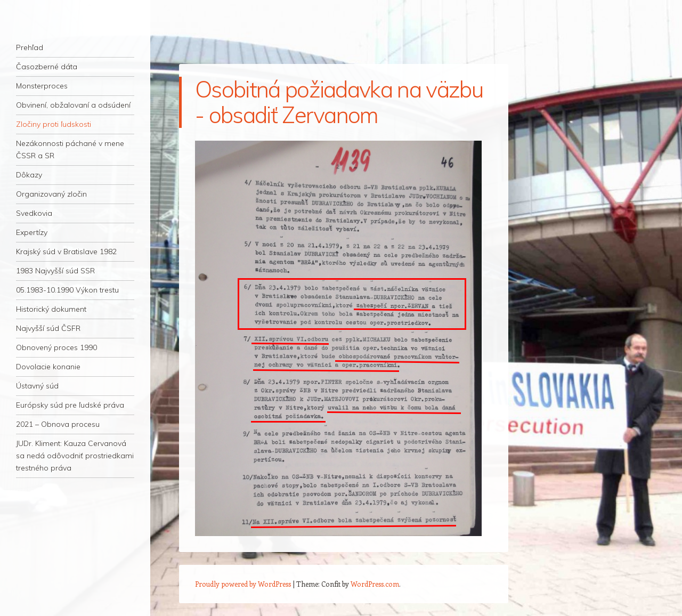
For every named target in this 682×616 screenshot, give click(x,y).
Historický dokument (51, 309)
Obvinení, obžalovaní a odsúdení (73, 105)
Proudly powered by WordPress (243, 584)
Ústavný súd (37, 386)
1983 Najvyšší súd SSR (55, 271)
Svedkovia (34, 213)
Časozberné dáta (47, 67)
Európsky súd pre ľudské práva (70, 405)
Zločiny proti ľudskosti (54, 124)
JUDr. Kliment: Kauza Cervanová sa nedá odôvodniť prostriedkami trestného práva (75, 456)
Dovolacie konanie (48, 367)
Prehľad (30, 47)
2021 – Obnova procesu (58, 424)
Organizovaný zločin (51, 194)
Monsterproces (42, 86)
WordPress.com (375, 584)
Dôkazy (29, 175)
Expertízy (32, 232)
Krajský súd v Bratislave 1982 (66, 252)
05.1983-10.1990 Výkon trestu (67, 290)
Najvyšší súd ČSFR (48, 328)
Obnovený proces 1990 (56, 347)
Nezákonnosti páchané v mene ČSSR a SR (70, 149)
